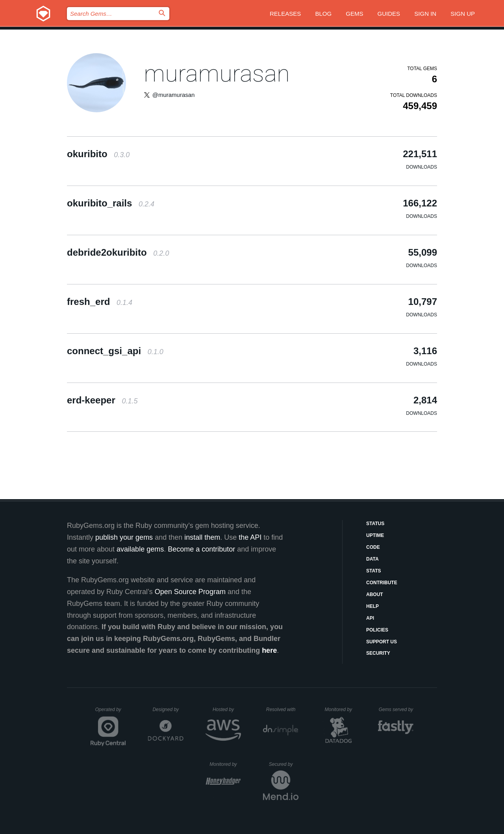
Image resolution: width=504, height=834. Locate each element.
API (370, 618)
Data (372, 559)
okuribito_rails (111, 203)
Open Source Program (190, 592)
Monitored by (341, 710)
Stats (374, 571)
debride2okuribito (118, 252)
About (375, 594)
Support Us (382, 642)
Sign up (463, 14)
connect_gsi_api (115, 351)
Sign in (425, 14)
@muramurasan (174, 95)
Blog (323, 14)
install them (202, 537)
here (269, 650)
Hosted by (227, 710)
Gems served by (396, 710)
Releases (285, 14)
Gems (354, 14)
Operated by (111, 712)
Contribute (382, 583)
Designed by (168, 710)
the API (250, 537)
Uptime (375, 535)
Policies (377, 630)
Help (372, 606)
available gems (140, 549)
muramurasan (217, 73)
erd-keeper (102, 400)
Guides (389, 14)
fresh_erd (100, 302)
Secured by (284, 764)
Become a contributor (201, 549)
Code (373, 547)
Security (378, 653)
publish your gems (124, 537)
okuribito (98, 154)
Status (375, 524)
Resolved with (282, 710)
